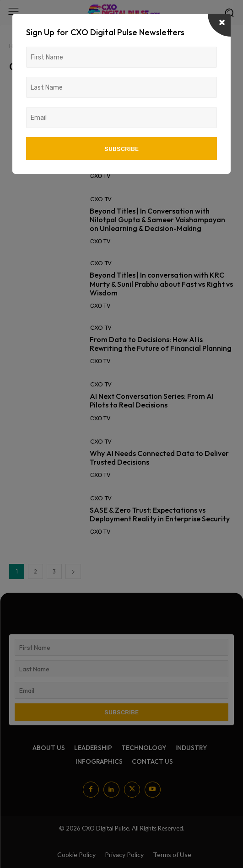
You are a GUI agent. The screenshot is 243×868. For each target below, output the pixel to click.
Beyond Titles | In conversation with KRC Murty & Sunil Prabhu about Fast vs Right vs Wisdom (161, 284)
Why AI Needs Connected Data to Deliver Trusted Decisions (159, 458)
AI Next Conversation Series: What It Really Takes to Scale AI (151, 101)
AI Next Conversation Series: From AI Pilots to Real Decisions (152, 400)
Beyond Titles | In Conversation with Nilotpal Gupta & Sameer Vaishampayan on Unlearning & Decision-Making (157, 220)
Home (17, 46)
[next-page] (73, 571)
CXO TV (101, 85)
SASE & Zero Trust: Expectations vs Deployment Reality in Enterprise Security (160, 514)
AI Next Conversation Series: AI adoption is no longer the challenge (159, 158)
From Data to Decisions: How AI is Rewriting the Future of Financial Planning (161, 344)
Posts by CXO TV (78, 46)
